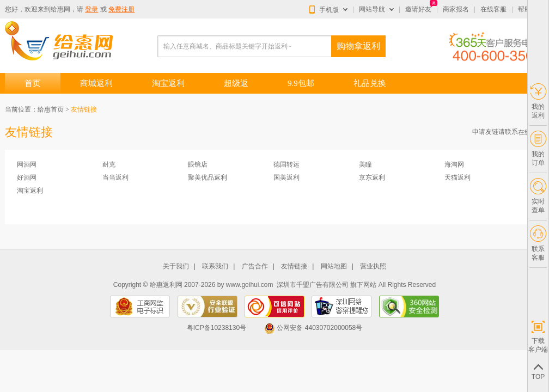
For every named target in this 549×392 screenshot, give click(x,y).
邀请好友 (418, 9)
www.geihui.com (250, 285)
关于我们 (176, 267)
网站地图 (334, 267)
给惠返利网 (166, 285)
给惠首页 (51, 109)
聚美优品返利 (208, 177)
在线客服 (493, 9)
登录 (91, 9)
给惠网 (60, 9)
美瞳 (365, 164)
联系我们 (215, 267)
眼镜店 (198, 164)
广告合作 (255, 267)
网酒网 (27, 164)
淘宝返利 (30, 191)
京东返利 (372, 177)
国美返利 (286, 177)
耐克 (109, 164)
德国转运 (286, 164)
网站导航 (372, 9)
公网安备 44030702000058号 (313, 328)
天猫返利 (457, 177)
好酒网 (27, 177)
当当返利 (115, 177)
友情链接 (294, 267)
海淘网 (454, 164)
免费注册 (121, 9)
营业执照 (373, 267)
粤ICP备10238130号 (216, 328)
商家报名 (456, 9)
